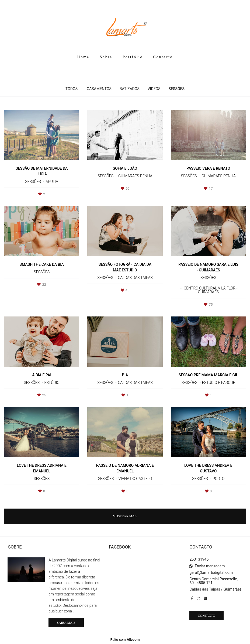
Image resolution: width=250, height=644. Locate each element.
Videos (154, 89)
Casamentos (99, 89)
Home (83, 57)
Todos (72, 89)
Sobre (106, 57)
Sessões (177, 89)
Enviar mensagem (210, 566)
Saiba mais (66, 623)
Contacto (163, 57)
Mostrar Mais (125, 516)
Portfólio (133, 57)
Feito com (125, 640)
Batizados (130, 89)
